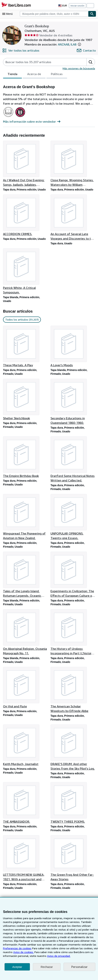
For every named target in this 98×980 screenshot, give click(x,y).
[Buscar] (92, 14)
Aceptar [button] (17, 967)
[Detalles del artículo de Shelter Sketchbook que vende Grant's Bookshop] (25, 401)
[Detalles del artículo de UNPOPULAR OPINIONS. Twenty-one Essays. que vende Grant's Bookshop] (73, 519)
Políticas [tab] (56, 75)
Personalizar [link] (79, 967)
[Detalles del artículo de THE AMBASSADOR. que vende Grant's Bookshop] (25, 807)
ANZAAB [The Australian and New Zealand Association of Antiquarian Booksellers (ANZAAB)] (63, 44)
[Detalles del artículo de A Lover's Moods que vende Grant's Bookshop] (73, 347)
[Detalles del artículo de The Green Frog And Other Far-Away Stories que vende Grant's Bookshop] (73, 863)
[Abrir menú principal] (8, 14)
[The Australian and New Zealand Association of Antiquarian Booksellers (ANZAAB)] (8, 117)
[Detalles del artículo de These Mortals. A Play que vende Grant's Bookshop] (25, 347)
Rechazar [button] (47, 967)
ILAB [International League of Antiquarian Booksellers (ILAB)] (74, 44)
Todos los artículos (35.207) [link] (22, 321)
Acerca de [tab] (33, 75)
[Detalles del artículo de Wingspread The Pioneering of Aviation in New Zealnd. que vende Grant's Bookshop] (25, 519)
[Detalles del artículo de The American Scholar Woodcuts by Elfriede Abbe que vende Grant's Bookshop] (73, 693)
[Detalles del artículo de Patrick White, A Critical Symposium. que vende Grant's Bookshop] (25, 272)
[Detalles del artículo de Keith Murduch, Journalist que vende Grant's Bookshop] (25, 749)
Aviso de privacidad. (15, 956)
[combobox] (54, 14)
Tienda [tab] (12, 75)
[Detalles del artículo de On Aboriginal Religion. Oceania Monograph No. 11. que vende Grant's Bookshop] (25, 635)
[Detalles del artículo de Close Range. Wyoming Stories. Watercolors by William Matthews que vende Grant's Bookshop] (73, 164)
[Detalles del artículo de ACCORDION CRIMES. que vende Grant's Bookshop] (25, 216)
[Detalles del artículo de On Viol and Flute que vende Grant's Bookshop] (25, 691)
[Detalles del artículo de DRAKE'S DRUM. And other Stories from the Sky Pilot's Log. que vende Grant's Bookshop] (73, 751)
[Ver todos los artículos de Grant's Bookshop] (20, 50)
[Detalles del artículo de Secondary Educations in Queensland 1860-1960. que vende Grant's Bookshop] (73, 403)
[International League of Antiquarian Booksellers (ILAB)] (20, 117)
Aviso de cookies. (84, 948)
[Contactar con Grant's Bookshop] (87, 50)
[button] (81, 44)
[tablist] (35, 74)
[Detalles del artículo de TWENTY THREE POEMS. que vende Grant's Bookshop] (73, 807)
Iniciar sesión (78, 5)
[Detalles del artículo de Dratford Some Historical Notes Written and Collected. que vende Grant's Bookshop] (73, 461)
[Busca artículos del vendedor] (41, 62)
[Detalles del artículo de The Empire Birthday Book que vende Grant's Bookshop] (25, 459)
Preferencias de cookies (76, 944)
